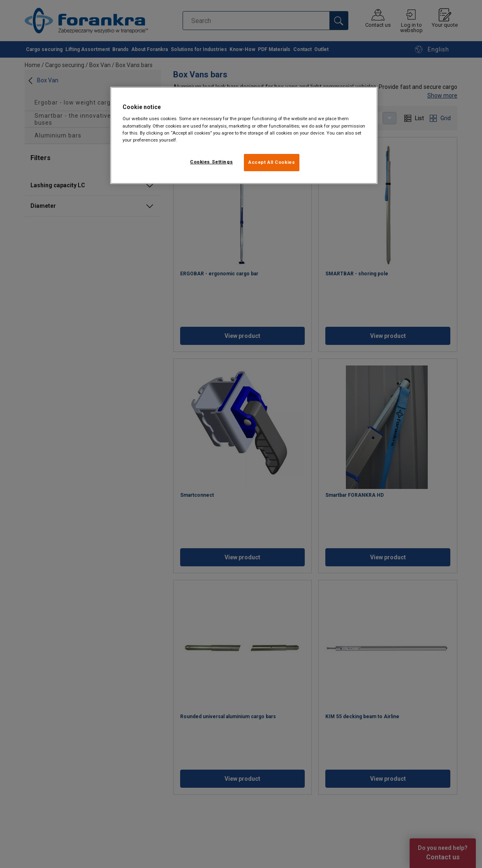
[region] (244, 135)
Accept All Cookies (272, 162)
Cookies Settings (211, 162)
